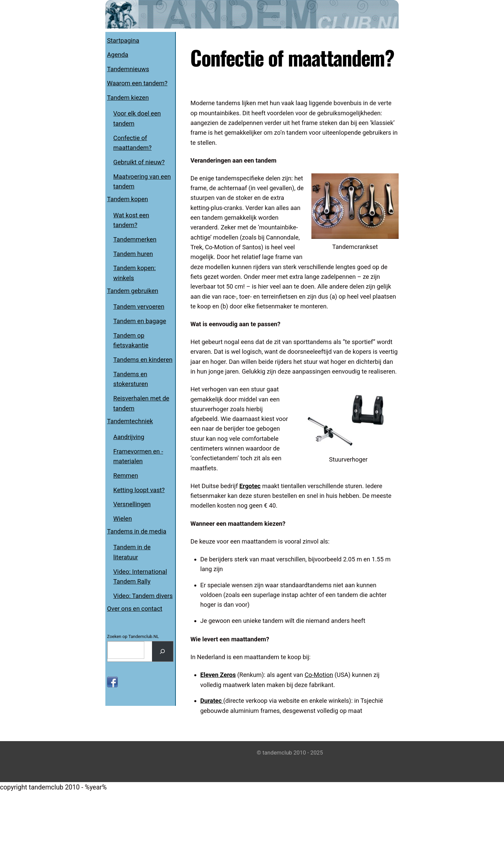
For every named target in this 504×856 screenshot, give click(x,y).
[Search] (163, 651)
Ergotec (254, 533)
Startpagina (123, 41)
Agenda (118, 55)
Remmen (126, 476)
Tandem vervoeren (139, 307)
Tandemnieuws (128, 69)
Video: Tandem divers (143, 596)
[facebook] (112, 682)
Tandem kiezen (128, 98)
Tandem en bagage (140, 321)
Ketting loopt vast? (139, 490)
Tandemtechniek (130, 421)
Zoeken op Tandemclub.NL (133, 636)
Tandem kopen (128, 199)
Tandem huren (133, 254)
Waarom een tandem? (137, 83)
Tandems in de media (137, 531)
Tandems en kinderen (143, 360)
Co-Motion (327, 735)
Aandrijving (129, 437)
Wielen (123, 519)
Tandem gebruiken (133, 291)
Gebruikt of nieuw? (139, 162)
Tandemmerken (135, 240)
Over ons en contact (135, 609)
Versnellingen (132, 504)
